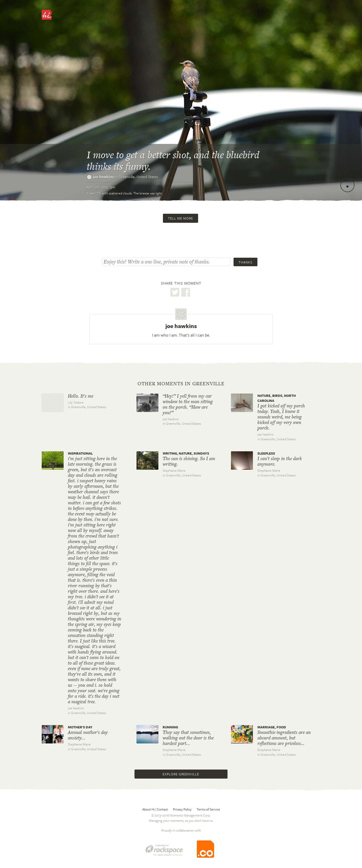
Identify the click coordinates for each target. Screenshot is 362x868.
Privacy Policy (182, 809)
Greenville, (138, 177)
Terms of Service (208, 809)
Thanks (245, 262)
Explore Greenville (181, 774)
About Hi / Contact (155, 809)
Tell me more (180, 218)
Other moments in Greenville (181, 384)
